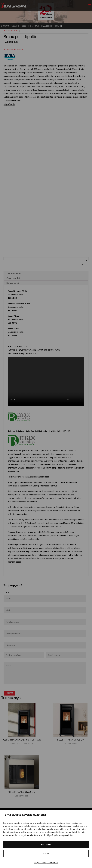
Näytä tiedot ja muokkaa (46, 862)
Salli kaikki (46, 845)
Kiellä (46, 854)
